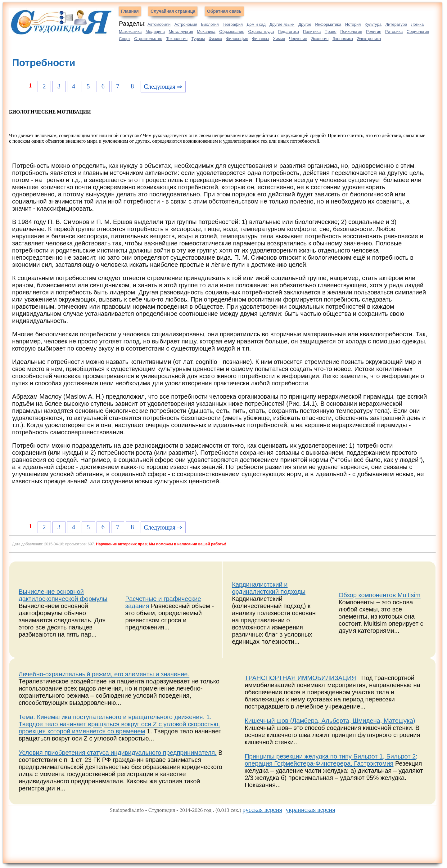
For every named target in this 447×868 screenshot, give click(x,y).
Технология (177, 39)
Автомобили (159, 24)
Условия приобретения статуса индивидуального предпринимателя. (118, 753)
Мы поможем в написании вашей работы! (187, 544)
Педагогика (288, 31)
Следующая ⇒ (163, 87)
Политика (312, 31)
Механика (206, 31)
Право (331, 31)
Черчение (298, 39)
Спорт (125, 39)
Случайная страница (173, 11)
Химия (279, 39)
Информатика (328, 24)
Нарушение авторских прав (121, 544)
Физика (215, 39)
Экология (320, 39)
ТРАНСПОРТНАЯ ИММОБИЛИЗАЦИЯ (300, 678)
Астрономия (186, 24)
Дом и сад (256, 24)
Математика (130, 31)
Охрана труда (261, 31)
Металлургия (181, 31)
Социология (418, 31)
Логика (417, 24)
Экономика (343, 39)
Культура (373, 24)
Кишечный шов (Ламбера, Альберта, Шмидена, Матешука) (330, 721)
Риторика (394, 31)
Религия (374, 31)
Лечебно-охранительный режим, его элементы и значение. (104, 674)
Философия (237, 39)
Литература (396, 24)
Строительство (148, 39)
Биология (210, 24)
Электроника (369, 39)
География (233, 24)
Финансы (261, 39)
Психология (351, 31)
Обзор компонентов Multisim (380, 595)
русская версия (262, 810)
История (353, 24)
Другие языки (282, 24)
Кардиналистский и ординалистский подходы (269, 588)
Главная (130, 11)
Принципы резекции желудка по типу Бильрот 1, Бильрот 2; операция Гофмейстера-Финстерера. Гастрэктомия (331, 760)
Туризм (198, 39)
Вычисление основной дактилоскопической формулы (63, 595)
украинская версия (310, 810)
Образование (232, 31)
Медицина (155, 31)
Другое (305, 24)
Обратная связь (224, 11)
